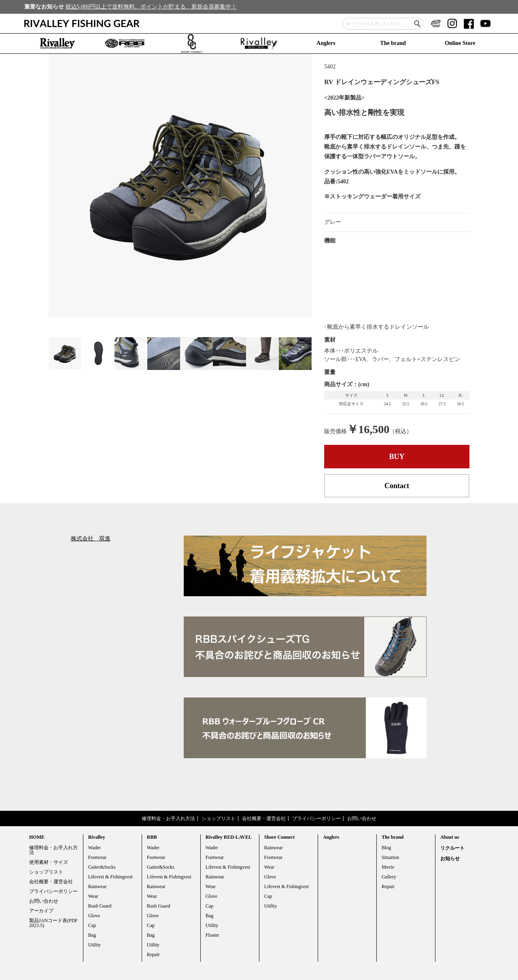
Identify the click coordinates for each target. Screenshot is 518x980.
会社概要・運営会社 (264, 818)
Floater (212, 935)
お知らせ (450, 859)
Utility (94, 945)
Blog (386, 848)
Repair (153, 954)
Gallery (389, 877)
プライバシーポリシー (316, 818)
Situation (390, 857)
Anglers (326, 43)
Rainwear (98, 886)
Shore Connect (279, 837)
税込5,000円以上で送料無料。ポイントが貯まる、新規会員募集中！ (151, 7)
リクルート (452, 848)
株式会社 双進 (91, 539)
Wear (93, 896)
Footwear (97, 857)
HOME (37, 837)
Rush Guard (100, 906)
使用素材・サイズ (49, 862)
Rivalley (97, 837)
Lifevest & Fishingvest (110, 877)
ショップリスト (219, 818)
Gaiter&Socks (102, 867)
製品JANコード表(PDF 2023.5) (53, 923)
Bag (92, 935)
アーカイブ (41, 911)
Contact (397, 486)
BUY (397, 457)
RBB (152, 837)
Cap (92, 925)
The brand (393, 43)
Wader (94, 848)
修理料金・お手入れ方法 (168, 818)
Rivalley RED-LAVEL (229, 837)
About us (450, 837)
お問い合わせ (362, 818)
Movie (388, 867)
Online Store (460, 43)
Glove (94, 916)
